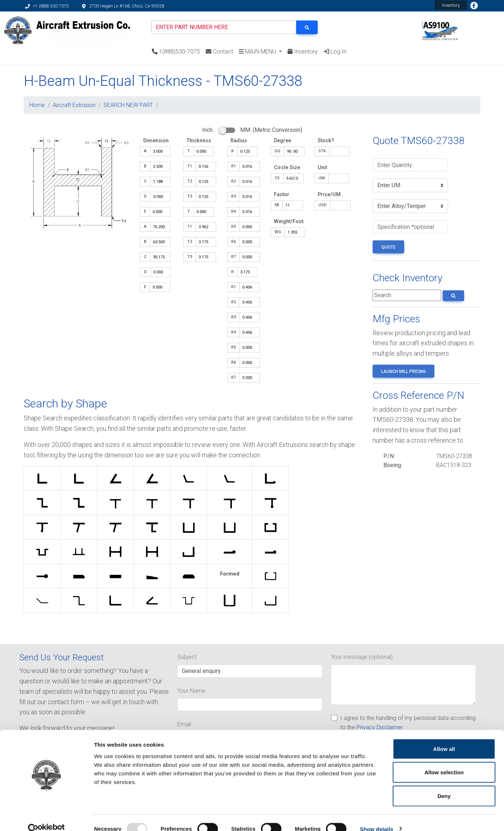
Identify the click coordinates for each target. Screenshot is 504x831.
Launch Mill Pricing (403, 371)
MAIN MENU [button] (258, 52)
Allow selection (444, 760)
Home (37, 105)
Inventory (451, 5)
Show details (377, 817)
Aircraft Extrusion (74, 105)
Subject (187, 657)
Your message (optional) (362, 657)
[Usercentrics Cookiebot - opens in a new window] (46, 817)
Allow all (444, 737)
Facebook (474, 6)
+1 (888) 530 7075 (47, 6)
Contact (219, 52)
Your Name (191, 691)
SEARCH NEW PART (128, 105)
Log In (335, 52)
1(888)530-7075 (176, 52)
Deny (444, 784)
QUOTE (388, 247)
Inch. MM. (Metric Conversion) (252, 130)
